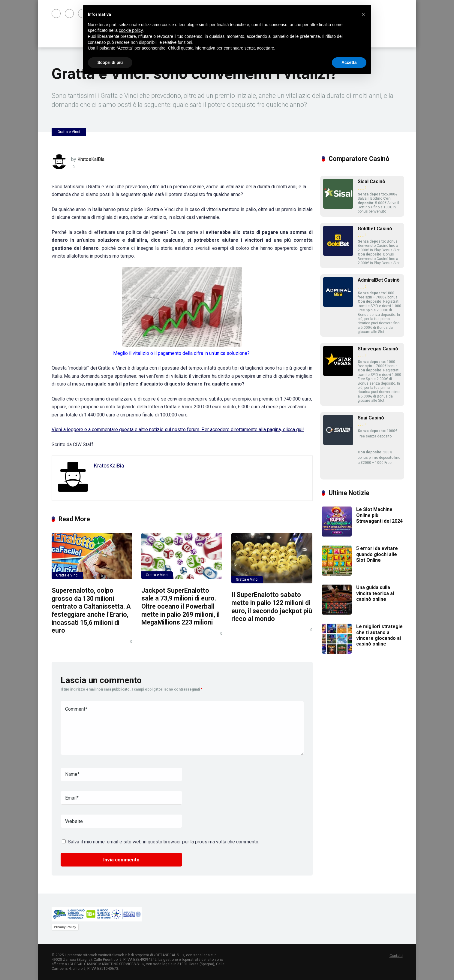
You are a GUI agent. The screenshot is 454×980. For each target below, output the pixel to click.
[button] (363, 14)
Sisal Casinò (371, 181)
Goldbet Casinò (375, 229)
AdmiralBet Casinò (379, 280)
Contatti (396, 956)
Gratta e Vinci (69, 132)
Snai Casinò (371, 418)
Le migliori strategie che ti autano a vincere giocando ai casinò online (379, 635)
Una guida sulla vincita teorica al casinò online (375, 593)
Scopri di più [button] (110, 62)
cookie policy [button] (131, 30)
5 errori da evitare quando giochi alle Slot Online (377, 554)
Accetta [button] (349, 62)
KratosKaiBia (91, 159)
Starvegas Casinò (378, 349)
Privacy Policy (65, 927)
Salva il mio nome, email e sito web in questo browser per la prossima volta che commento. (164, 842)
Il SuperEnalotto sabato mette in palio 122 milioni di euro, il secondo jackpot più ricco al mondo (272, 607)
